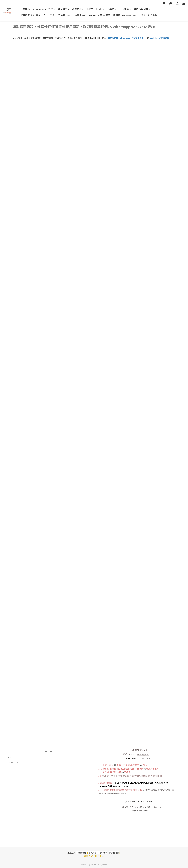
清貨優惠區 (80, 15)
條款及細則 (114, 853)
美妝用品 (64, 9)
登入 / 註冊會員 (149, 15)
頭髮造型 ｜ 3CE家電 (119, 9)
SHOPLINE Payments (99, 865)
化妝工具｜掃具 (96, 9)
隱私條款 (103, 853)
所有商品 (25, 9)
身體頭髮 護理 (142, 9)
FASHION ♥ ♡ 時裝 (100, 15)
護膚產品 (78, 9)
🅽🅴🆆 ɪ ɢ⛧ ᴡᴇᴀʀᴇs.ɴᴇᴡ (126, 15)
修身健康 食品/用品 (30, 15)
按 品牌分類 (65, 15)
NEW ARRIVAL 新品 (44, 9)
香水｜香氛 (49, 15)
